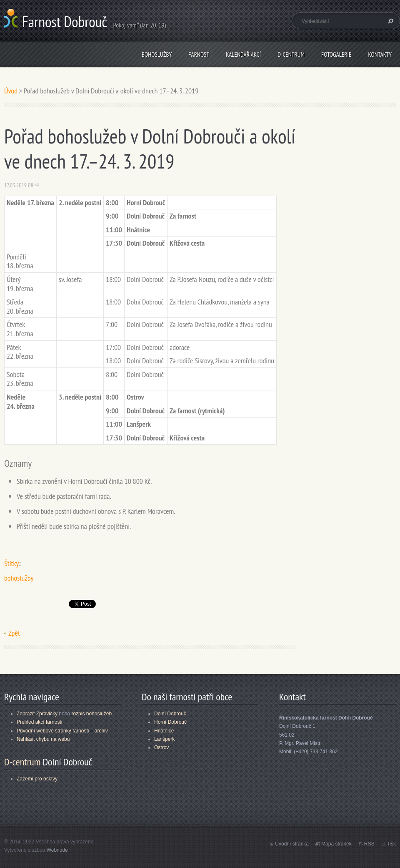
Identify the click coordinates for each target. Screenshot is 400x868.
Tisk (391, 844)
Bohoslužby (157, 54)
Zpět (14, 633)
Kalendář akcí (243, 54)
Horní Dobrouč (170, 722)
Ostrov (161, 747)
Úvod (11, 91)
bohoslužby (19, 578)
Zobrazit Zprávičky (37, 714)
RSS (369, 844)
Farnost (199, 54)
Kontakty (380, 54)
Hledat (390, 21)
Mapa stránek (336, 844)
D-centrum (291, 54)
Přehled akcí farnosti (39, 722)
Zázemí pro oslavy (37, 779)
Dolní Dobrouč (170, 714)
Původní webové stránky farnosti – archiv (62, 731)
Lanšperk (164, 739)
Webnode (57, 850)
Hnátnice (164, 731)
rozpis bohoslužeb (91, 714)
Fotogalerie (336, 54)
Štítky (11, 563)
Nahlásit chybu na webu (43, 739)
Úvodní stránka (292, 844)
